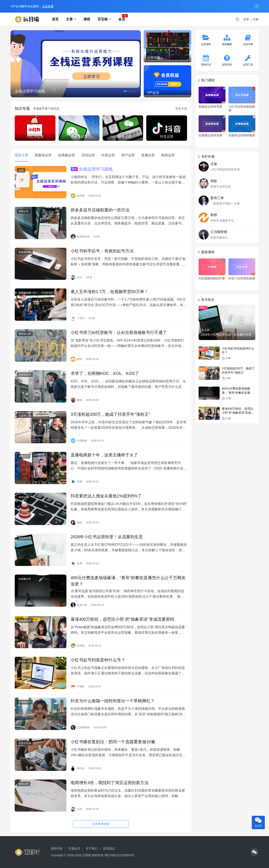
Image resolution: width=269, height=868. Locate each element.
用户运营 (128, 155)
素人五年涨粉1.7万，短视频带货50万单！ (109, 292)
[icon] (254, 852)
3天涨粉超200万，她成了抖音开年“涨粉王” (110, 414)
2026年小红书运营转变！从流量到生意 (107, 537)
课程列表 (57, 848)
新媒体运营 (43, 155)
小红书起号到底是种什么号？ (98, 660)
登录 (246, 19)
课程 (87, 19)
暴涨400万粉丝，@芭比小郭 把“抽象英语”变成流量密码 (122, 619)
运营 (21, 170)
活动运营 (88, 155)
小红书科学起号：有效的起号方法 (102, 251)
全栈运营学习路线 (30, 91)
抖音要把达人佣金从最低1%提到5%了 (106, 496)
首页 (55, 19)
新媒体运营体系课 (210, 107)
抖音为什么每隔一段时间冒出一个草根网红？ (113, 701)
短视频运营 (66, 155)
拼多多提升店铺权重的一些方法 (100, 210)
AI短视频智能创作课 (212, 278)
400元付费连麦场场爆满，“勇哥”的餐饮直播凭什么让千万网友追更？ (128, 581)
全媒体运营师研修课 (242, 135)
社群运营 (108, 155)
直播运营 (148, 155)
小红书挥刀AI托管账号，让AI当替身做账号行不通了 (119, 332)
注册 (256, 19)
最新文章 (21, 155)
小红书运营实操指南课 (242, 108)
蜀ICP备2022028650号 (119, 855)
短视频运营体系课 (210, 135)
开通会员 (74, 848)
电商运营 (168, 155)
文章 (69, 19)
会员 (122, 19)
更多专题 (181, 108)
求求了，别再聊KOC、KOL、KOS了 (105, 373)
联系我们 (109, 848)
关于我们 (92, 848)
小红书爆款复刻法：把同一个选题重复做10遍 (113, 742)
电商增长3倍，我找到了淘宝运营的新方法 (110, 783)
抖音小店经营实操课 (242, 278)
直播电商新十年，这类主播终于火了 (104, 455)
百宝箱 (103, 19)
